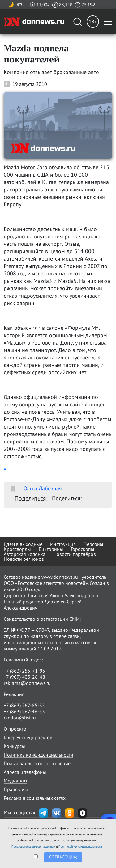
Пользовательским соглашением (33, 847)
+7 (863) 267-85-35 (24, 705)
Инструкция (63, 544)
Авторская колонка (25, 554)
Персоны (93, 544)
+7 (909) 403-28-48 (24, 677)
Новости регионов (24, 559)
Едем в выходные (23, 544)
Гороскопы (83, 549)
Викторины (51, 549)
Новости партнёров (75, 554)
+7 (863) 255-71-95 (24, 671)
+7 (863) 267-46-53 (24, 711)
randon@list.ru (20, 718)
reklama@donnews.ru (27, 683)
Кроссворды (17, 549)
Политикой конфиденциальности (80, 847)
